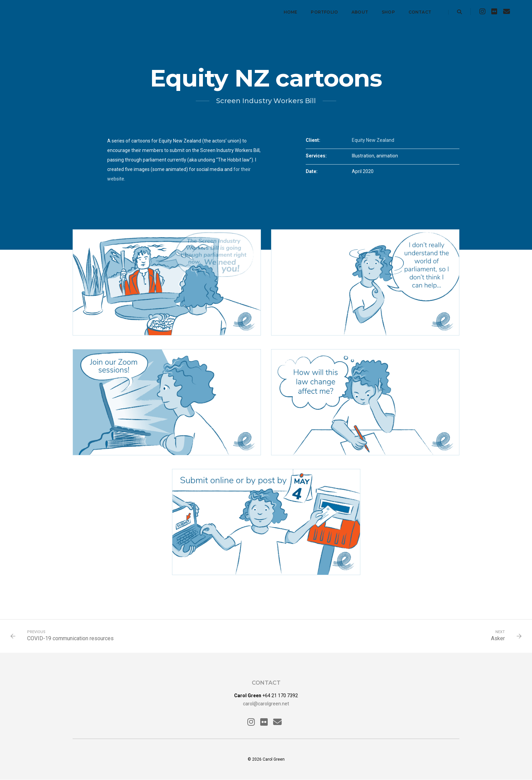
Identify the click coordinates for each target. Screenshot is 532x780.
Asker (498, 638)
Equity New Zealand (373, 140)
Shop (388, 12)
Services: (316, 156)
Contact (420, 12)
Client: (313, 140)
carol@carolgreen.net (266, 704)
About (360, 12)
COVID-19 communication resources (70, 638)
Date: (312, 171)
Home (291, 12)
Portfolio (324, 12)
